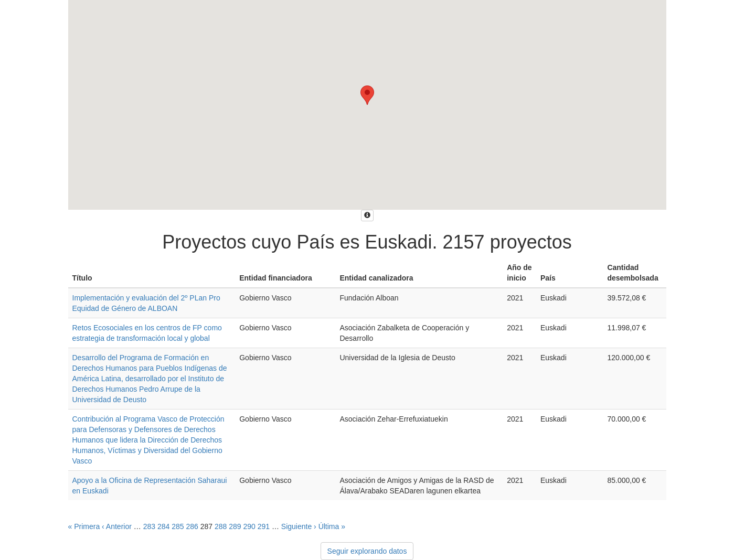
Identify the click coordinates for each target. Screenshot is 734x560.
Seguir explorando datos (367, 551)
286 (192, 526)
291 (264, 526)
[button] (367, 95)
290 (249, 526)
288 (221, 526)
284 (163, 526)
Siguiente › (299, 526)
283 (149, 526)
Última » (332, 526)
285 (178, 526)
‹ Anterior (117, 526)
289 (235, 526)
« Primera (84, 526)
